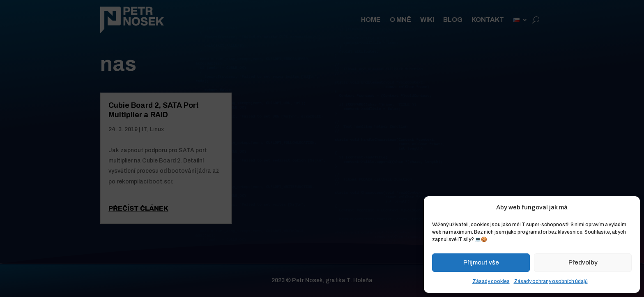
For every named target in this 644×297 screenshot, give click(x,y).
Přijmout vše (481, 262)
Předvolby (583, 262)
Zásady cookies (491, 281)
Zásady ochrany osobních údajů (551, 281)
